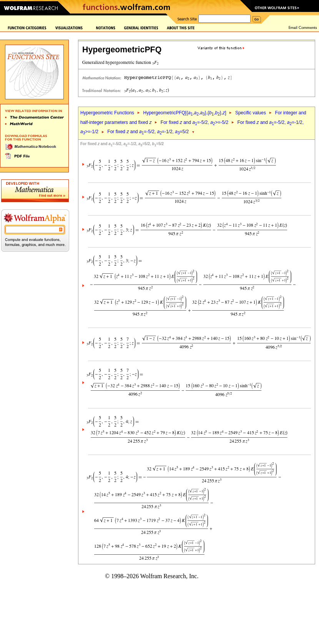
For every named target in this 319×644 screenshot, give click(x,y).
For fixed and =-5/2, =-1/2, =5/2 (148, 132)
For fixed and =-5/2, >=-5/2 (194, 122)
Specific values (251, 113)
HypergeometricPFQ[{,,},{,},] (184, 113)
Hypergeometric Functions (107, 113)
